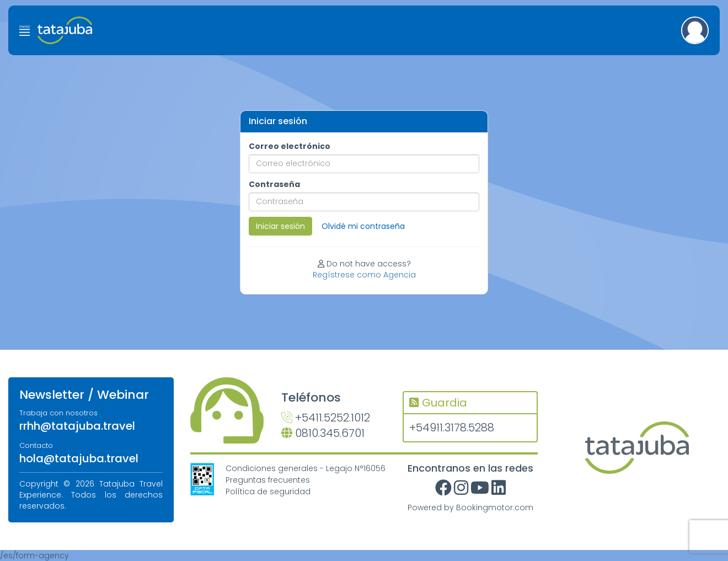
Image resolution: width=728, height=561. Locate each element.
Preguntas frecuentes (268, 480)
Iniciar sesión (280, 226)
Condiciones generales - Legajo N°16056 (306, 468)
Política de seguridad (268, 491)
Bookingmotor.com (495, 507)
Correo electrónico (290, 146)
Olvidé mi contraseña (363, 226)
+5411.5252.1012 (326, 418)
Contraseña (274, 184)
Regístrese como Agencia (364, 275)
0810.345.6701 (323, 433)
